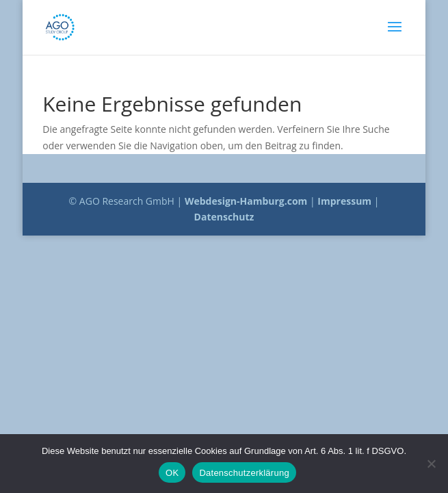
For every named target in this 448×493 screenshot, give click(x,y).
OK (172, 473)
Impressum (344, 201)
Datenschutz (224, 217)
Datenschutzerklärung (244, 473)
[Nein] (431, 464)
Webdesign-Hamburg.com (246, 201)
